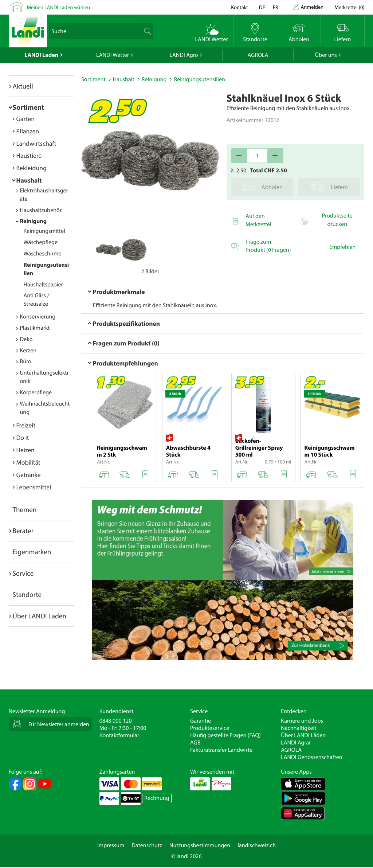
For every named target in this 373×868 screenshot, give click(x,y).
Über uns (326, 55)
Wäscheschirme (43, 254)
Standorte (27, 594)
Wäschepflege (41, 242)
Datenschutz (147, 845)
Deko (26, 339)
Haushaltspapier (43, 285)
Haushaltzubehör (41, 210)
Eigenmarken (32, 552)
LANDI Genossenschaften (311, 757)
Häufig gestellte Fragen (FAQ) (225, 735)
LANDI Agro (184, 55)
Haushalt (29, 180)
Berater (23, 531)
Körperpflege (36, 392)
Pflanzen (28, 131)
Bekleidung (32, 168)
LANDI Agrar (296, 743)
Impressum (111, 845)
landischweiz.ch (257, 845)
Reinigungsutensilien (199, 79)
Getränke (29, 475)
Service (23, 573)
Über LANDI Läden (303, 735)
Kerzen (28, 351)
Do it (23, 437)
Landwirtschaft (36, 143)
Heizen (25, 450)
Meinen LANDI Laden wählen (59, 7)
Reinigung (34, 221)
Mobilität (28, 462)
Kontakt (239, 7)
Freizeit (26, 425)
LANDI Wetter (113, 55)
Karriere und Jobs (302, 721)
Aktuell (23, 86)
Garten (25, 119)
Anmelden (312, 7)
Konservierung (38, 317)
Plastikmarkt (35, 328)
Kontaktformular (119, 735)
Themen (25, 509)
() (349, 7)
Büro (26, 361)
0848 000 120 (116, 721)
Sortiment (28, 107)
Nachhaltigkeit (299, 728)
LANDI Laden (41, 55)
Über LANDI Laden (40, 616)
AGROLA (258, 55)
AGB (195, 743)
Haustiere (29, 155)
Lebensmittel (34, 487)
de (262, 7)
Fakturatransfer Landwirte (221, 750)
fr (276, 7)
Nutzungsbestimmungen (200, 845)
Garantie (201, 721)
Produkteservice (210, 728)
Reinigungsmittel (44, 231)
